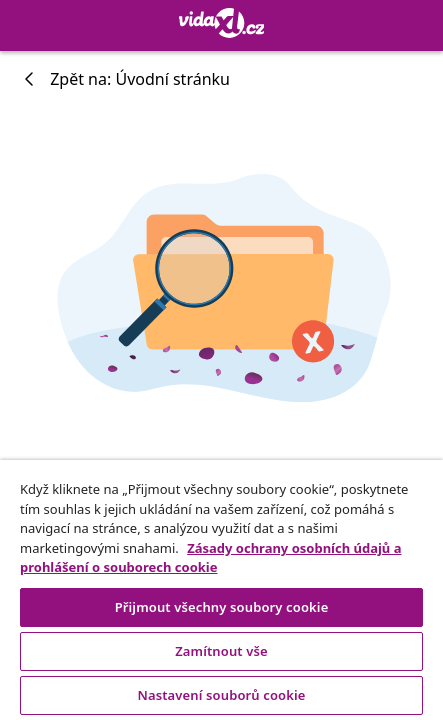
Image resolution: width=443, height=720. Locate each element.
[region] (221, 590)
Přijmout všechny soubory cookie (222, 607)
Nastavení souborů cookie (221, 695)
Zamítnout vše (221, 651)
